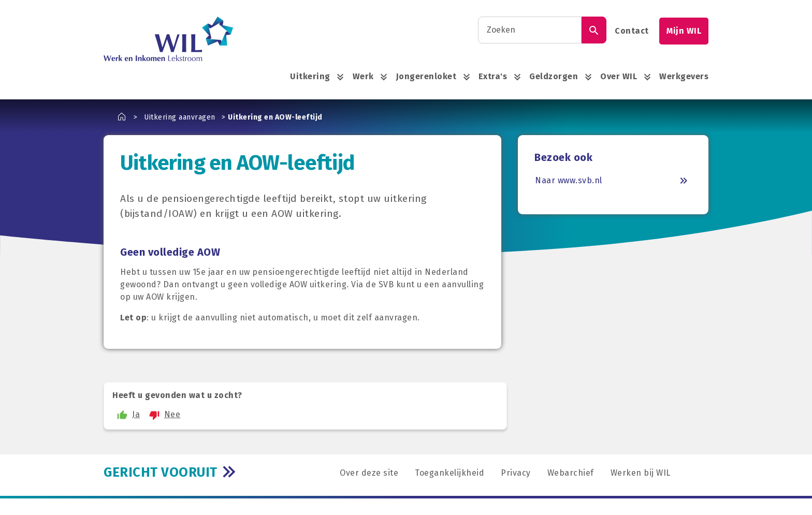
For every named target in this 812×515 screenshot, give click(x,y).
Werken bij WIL (641, 473)
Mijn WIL (684, 31)
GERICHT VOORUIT (161, 472)
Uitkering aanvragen (180, 117)
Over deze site (369, 473)
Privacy (516, 473)
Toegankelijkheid (450, 473)
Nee (163, 415)
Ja (127, 415)
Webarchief (571, 473)
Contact (632, 31)
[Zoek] (594, 30)
